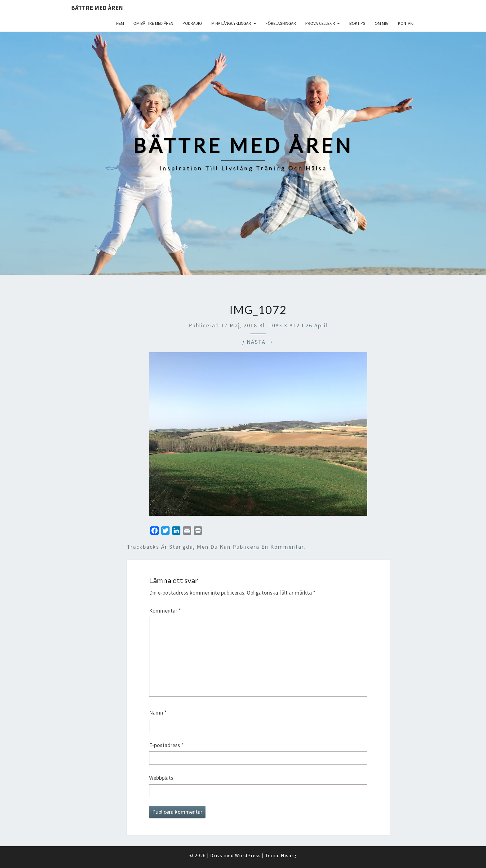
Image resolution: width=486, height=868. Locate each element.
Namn (158, 713)
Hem (120, 23)
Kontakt (406, 23)
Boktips (357, 23)
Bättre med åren (97, 8)
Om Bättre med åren (153, 23)
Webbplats (161, 778)
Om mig (382, 23)
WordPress (248, 855)
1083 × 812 (284, 325)
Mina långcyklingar (231, 23)
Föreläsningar (281, 23)
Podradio (192, 23)
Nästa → (260, 342)
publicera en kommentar (268, 547)
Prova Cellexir (320, 23)
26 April (317, 325)
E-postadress (166, 745)
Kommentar (165, 611)
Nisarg (289, 855)
